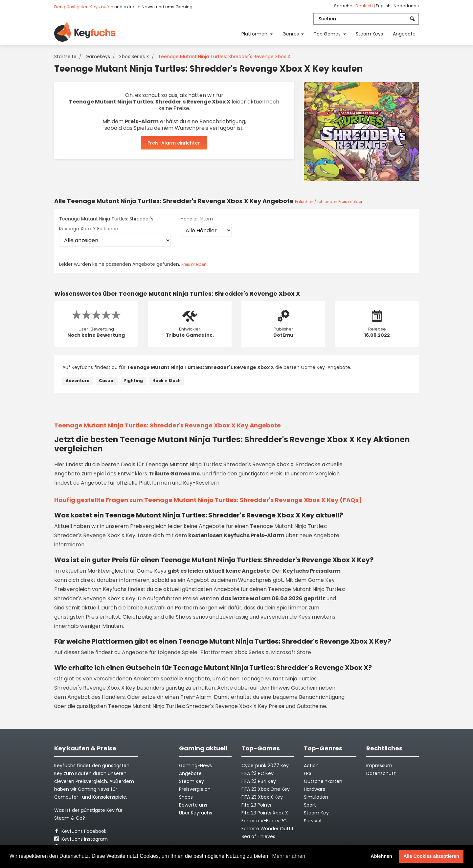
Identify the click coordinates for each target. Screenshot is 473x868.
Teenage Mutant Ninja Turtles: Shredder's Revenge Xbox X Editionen (106, 224)
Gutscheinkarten (323, 781)
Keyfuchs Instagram (81, 839)
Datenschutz (381, 773)
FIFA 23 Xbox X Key (262, 797)
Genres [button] (291, 34)
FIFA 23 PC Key (258, 773)
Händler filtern (197, 219)
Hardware (315, 789)
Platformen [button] (255, 34)
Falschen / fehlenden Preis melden (329, 202)
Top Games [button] (328, 34)
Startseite (65, 57)
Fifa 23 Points (256, 805)
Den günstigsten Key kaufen (84, 7)
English (384, 6)
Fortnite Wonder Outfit (268, 829)
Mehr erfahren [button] (289, 856)
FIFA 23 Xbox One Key (266, 789)
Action (311, 765)
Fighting (134, 381)
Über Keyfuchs (196, 813)
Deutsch (365, 6)
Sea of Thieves (258, 836)
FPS (308, 773)
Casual (107, 381)
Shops (186, 797)
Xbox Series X (134, 57)
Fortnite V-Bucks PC (264, 821)
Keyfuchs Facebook (80, 831)
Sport (310, 805)
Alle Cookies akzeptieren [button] (431, 856)
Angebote (404, 34)
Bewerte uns (193, 805)
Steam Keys (369, 34)
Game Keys (151, 571)
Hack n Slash (167, 381)
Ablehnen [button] (381, 856)
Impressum (379, 765)
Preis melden (194, 264)
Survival (313, 821)
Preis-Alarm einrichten (174, 143)
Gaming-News (195, 765)
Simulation (316, 797)
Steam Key (316, 813)
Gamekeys (98, 57)
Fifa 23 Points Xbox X (265, 813)
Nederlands (406, 6)
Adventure (78, 381)
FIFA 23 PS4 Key (259, 781)
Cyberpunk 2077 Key (265, 765)
